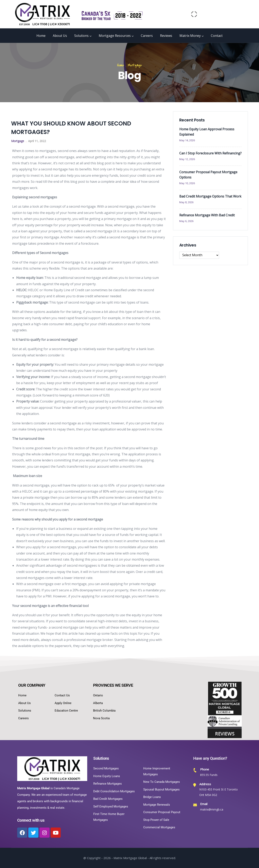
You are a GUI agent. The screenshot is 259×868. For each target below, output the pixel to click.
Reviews (166, 36)
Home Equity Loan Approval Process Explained (207, 132)
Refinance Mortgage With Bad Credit (207, 215)
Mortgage (135, 65)
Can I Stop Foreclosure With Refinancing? (210, 153)
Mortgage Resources (116, 36)
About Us (60, 36)
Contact (217, 36)
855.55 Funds (209, 775)
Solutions (83, 36)
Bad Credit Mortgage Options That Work (210, 196)
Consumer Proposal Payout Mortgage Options (208, 175)
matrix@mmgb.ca (212, 809)
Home (41, 36)
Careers (147, 36)
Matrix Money (192, 36)
